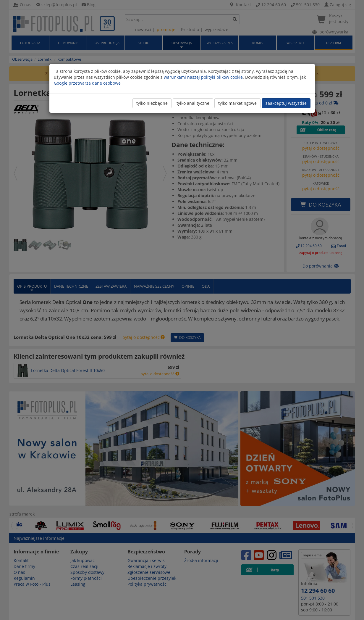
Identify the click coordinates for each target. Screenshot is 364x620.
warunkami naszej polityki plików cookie (203, 77)
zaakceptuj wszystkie (286, 103)
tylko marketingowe (237, 103)
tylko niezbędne (152, 103)
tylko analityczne (193, 103)
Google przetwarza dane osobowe (87, 83)
